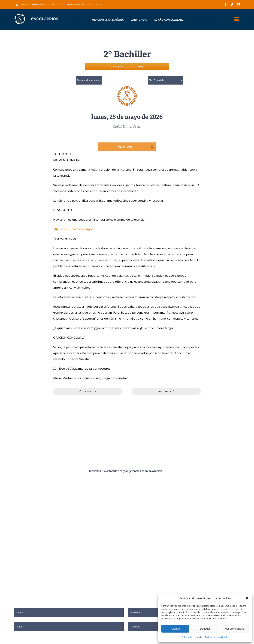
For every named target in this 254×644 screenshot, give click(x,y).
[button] (247, 598)
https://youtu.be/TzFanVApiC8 (74, 229)
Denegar (205, 629)
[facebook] (226, 4)
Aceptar (175, 629)
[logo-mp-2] (127, 88)
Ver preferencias (235, 629)
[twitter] (232, 4)
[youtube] (238, 4)
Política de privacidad (193, 637)
